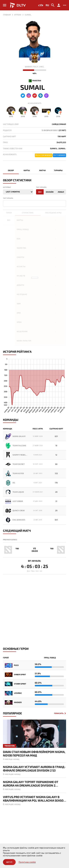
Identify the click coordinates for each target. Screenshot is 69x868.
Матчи (42, 170)
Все (40, 192)
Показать (59, 713)
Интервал (7, 187)
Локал (61, 192)
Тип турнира (41, 187)
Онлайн (50, 192)
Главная (7, 15)
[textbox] (5, 203)
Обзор (11, 170)
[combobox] (34, 203)
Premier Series (10, 540)
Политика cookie (27, 862)
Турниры (58, 170)
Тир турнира (8, 198)
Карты (27, 170)
